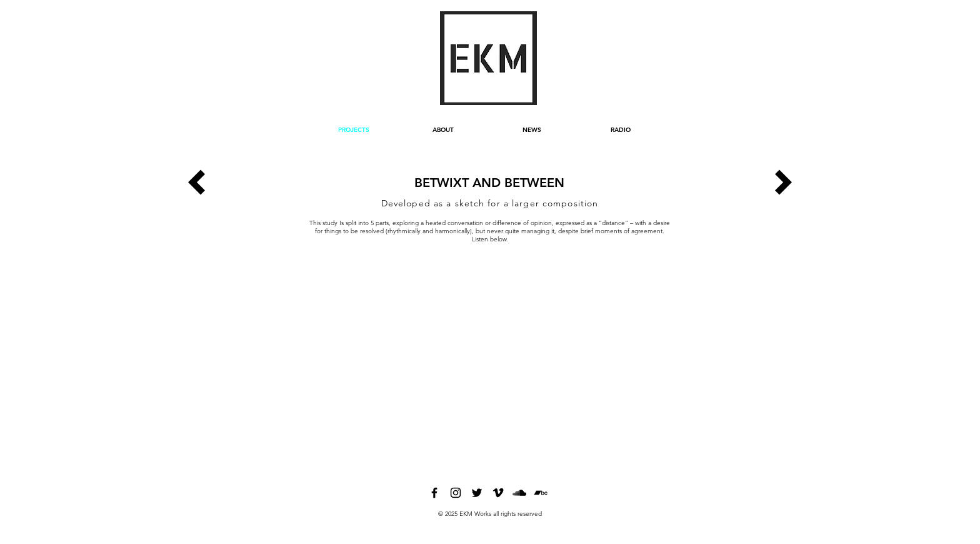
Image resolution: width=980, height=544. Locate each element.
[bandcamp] (541, 493)
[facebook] (434, 493)
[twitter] (477, 493)
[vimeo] (498, 493)
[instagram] (456, 493)
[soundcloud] (519, 493)
